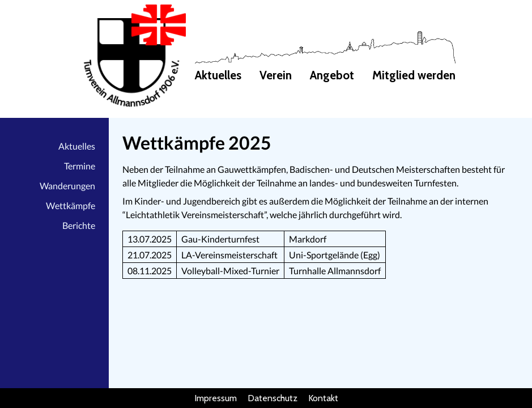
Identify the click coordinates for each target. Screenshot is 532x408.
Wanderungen (67, 186)
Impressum (216, 398)
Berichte (79, 225)
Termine (80, 166)
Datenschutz (273, 398)
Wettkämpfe (71, 205)
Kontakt (323, 398)
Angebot (332, 75)
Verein (276, 75)
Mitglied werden (414, 75)
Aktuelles (218, 75)
